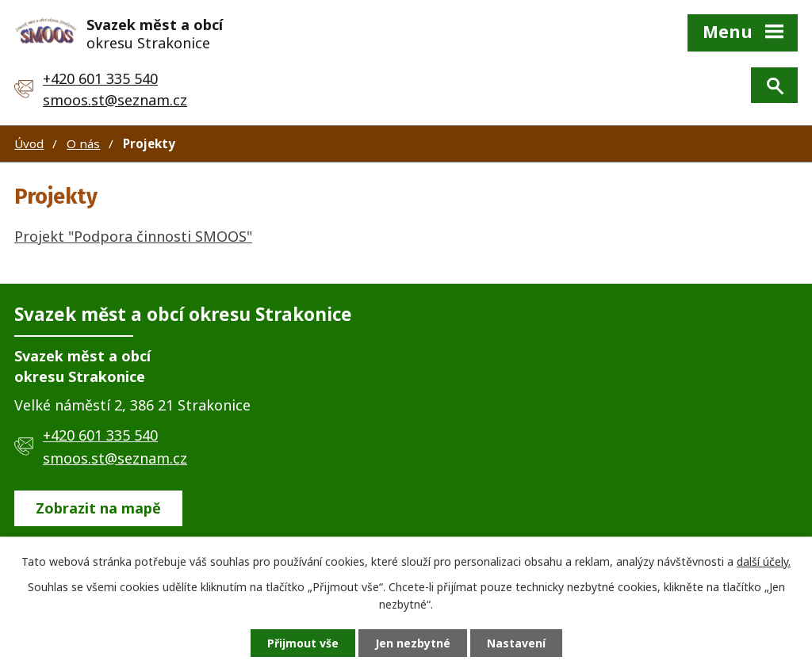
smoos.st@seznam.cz (115, 100)
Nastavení (516, 643)
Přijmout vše (303, 643)
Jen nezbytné (413, 643)
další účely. (764, 561)
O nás (83, 143)
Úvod (29, 143)
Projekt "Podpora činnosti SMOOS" (133, 236)
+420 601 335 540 (100, 78)
